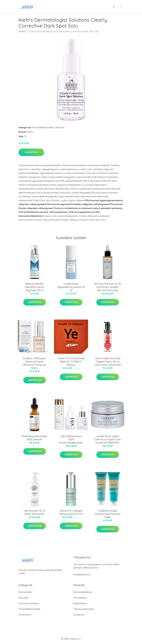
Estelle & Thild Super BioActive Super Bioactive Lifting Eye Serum (35, 363)
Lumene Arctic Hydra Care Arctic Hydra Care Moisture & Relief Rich (108, 439)
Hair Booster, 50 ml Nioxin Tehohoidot (35, 512)
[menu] (121, 7)
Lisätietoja (31, 152)
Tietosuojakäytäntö (84, 609)
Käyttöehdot (80, 603)
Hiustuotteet (25, 592)
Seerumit (60, 127)
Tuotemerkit (25, 615)
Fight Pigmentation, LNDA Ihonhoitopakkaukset (71, 439)
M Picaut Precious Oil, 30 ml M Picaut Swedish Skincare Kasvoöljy (108, 287)
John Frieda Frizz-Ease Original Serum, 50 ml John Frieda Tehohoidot (108, 362)
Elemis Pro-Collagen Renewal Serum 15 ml (71, 512)
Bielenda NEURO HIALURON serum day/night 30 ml (35, 287)
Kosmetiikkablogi (83, 592)
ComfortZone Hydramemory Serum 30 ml (71, 287)
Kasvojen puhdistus (29, 603)
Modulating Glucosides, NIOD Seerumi (34, 438)
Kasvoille (23, 598)
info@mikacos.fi (82, 574)
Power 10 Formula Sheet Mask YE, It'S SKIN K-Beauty (71, 362)
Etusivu (22, 31)
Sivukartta (79, 615)
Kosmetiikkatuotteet (43, 127)
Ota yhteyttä (80, 598)
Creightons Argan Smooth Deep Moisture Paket (108, 514)
